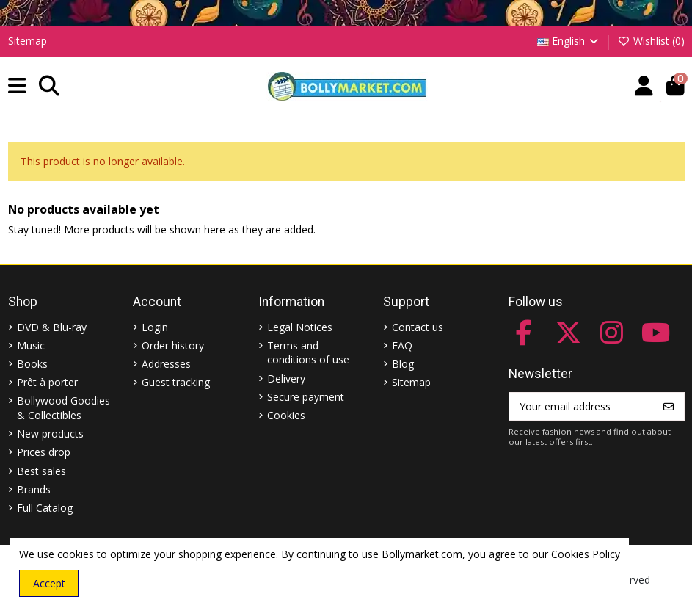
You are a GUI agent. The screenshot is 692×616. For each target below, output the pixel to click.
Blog (403, 364)
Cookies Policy (586, 554)
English (569, 41)
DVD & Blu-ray (52, 327)
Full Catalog (45, 508)
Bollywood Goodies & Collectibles (63, 408)
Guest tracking (176, 382)
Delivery (286, 378)
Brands (34, 489)
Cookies (286, 415)
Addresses (166, 364)
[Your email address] (582, 407)
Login (155, 327)
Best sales (41, 471)
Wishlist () (651, 41)
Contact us (418, 327)
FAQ (402, 345)
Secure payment (306, 397)
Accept (49, 583)
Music (31, 345)
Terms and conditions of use (308, 353)
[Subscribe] (669, 407)
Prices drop (44, 452)
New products (50, 434)
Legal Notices (300, 327)
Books (32, 364)
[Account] (644, 86)
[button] (17, 86)
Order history (173, 345)
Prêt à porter (47, 382)
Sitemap (28, 41)
